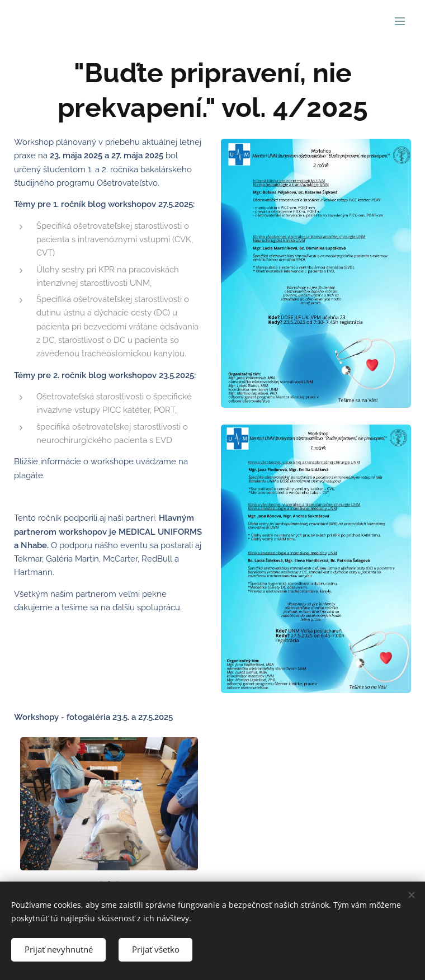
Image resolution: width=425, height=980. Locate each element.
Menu (400, 21)
